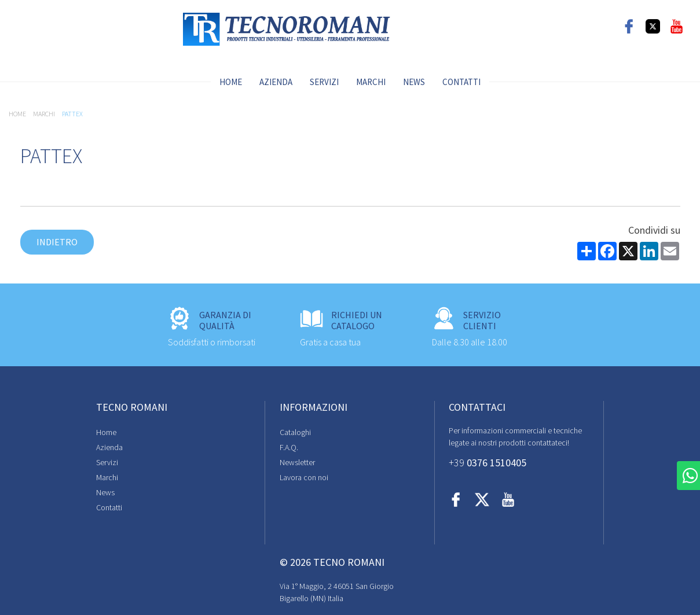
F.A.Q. (209, 448)
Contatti (461, 82)
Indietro (57, 242)
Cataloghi (215, 433)
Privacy (32, 583)
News (414, 82)
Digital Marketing (639, 586)
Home (231, 82)
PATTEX (72, 114)
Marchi (371, 82)
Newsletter (217, 463)
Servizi (324, 82)
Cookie (63, 583)
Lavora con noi (224, 478)
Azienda (276, 82)
